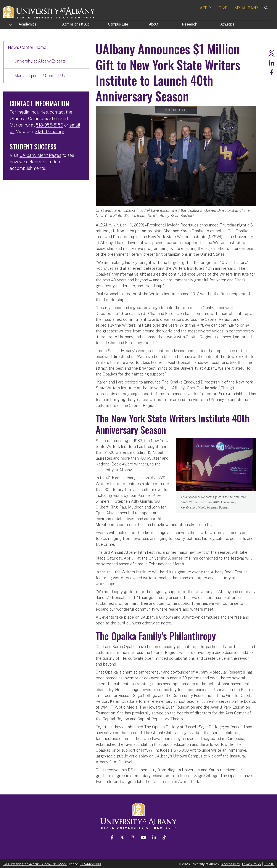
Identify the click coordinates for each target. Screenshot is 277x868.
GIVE (223, 8)
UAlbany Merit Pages (40, 155)
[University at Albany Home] (49, 12)
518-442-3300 (90, 863)
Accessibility (231, 863)
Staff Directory (49, 132)
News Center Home (27, 47)
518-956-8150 (50, 125)
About (154, 24)
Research (190, 24)
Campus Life (118, 24)
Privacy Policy (252, 863)
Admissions (76, 24)
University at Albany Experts (40, 61)
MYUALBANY (246, 8)
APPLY (206, 8)
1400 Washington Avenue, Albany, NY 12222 (35, 863)
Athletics (227, 24)
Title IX (269, 863)
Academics (27, 24)
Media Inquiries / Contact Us (40, 76)
